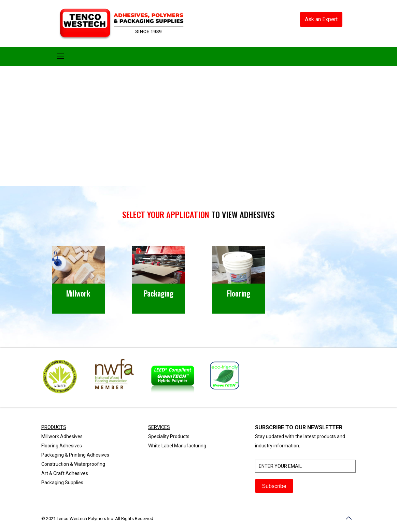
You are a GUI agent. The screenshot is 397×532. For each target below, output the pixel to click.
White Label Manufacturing (177, 446)
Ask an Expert (321, 19)
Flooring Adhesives (62, 446)
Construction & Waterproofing (73, 464)
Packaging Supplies (62, 483)
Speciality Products (169, 436)
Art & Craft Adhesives (65, 473)
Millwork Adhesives (62, 436)
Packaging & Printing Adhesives (75, 455)
